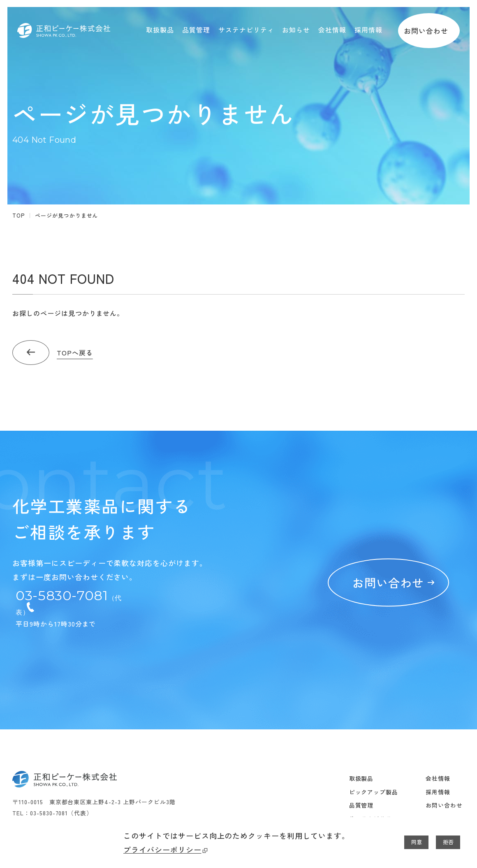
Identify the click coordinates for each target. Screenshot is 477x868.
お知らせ (361, 788)
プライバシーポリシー (44, 850)
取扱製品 (361, 734)
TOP (19, 215)
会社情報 (438, 734)
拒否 (440, 842)
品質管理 (361, 761)
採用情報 (438, 747)
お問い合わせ (429, 29)
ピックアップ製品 (374, 747)
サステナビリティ (374, 775)
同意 (394, 842)
